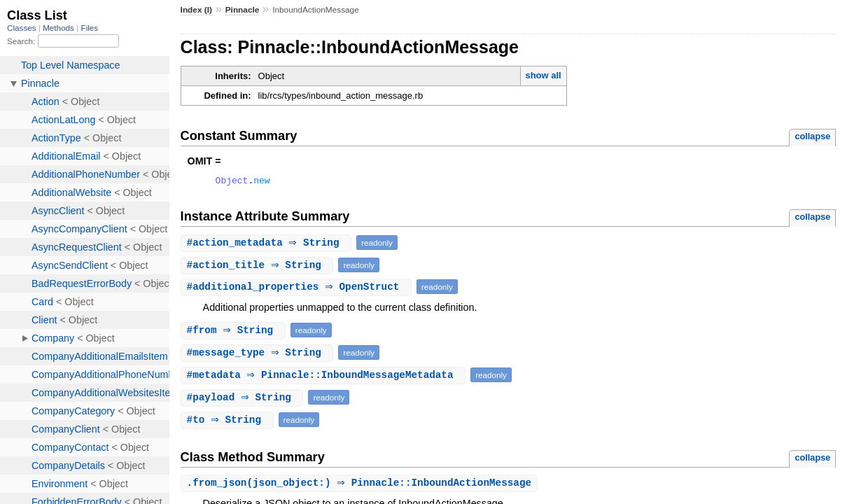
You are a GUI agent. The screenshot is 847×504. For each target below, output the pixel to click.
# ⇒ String (268, 245)
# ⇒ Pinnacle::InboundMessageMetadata (325, 377)
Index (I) (196, 10)
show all (543, 75)
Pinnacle (243, 10)
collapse (812, 136)
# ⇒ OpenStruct (298, 289)
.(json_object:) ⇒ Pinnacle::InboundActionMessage (361, 485)
